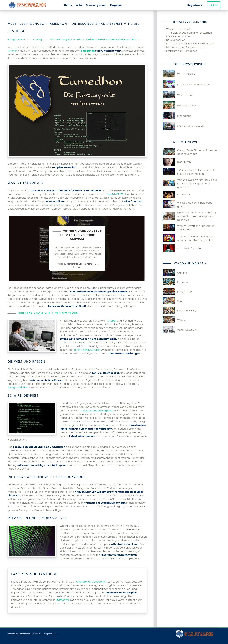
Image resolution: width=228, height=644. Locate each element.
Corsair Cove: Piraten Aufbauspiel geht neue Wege (190, 152)
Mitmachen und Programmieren (186, 47)
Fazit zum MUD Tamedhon (182, 51)
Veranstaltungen (180, 330)
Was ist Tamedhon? (178, 29)
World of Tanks (179, 74)
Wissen (174, 320)
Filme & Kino (177, 292)
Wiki (79, 5)
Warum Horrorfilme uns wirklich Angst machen (189, 228)
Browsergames (96, 5)
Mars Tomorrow (179, 106)
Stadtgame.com (49, 634)
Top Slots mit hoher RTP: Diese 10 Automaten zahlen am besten (189, 238)
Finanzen (175, 282)
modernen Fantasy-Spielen (97, 411)
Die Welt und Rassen (178, 36)
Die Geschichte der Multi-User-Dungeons (191, 44)
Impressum (13, 634)
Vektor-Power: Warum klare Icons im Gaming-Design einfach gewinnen (190, 184)
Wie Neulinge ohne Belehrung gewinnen (188, 205)
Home (68, 5)
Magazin (116, 5)
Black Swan (177, 162)
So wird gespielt (176, 40)
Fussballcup (177, 116)
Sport (173, 301)
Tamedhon (88, 51)
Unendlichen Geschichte (91, 582)
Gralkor (112, 321)
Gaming (175, 273)
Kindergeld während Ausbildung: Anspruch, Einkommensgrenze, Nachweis (189, 216)
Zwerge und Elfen (18, 387)
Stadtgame (63, 600)
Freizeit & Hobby (179, 311)
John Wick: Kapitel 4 (182, 248)
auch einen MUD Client (88, 350)
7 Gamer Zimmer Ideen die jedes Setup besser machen (190, 172)
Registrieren (196, 5)
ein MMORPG (115, 194)
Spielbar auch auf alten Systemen (192, 33)
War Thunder (178, 95)
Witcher (12, 51)
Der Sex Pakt (177, 195)
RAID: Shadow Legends (183, 126)
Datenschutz (24, 634)
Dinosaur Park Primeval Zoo (186, 85)
